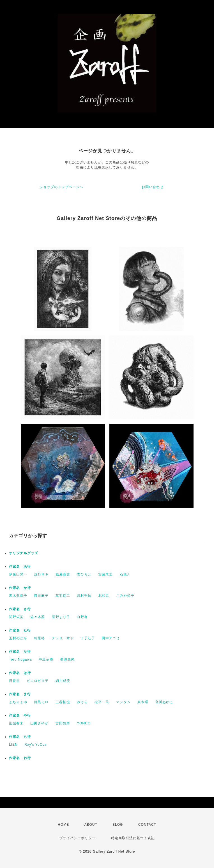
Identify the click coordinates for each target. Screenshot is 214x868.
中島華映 (46, 659)
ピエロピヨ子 (38, 681)
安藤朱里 (105, 574)
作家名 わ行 (20, 758)
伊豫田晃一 (18, 574)
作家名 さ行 (20, 609)
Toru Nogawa (20, 659)
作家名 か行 (20, 588)
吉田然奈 (63, 723)
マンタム (123, 702)
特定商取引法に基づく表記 (133, 838)
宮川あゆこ (164, 702)
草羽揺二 (63, 596)
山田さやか (39, 723)
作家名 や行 (20, 715)
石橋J (124, 574)
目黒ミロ (41, 702)
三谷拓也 (63, 702)
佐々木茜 (38, 617)
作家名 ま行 (20, 694)
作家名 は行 (20, 673)
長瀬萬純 (67, 659)
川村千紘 (84, 596)
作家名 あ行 (20, 567)
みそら (82, 702)
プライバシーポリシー (77, 838)
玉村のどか (18, 638)
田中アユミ (111, 638)
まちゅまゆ (18, 702)
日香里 (14, 681)
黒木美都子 (18, 596)
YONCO (84, 723)
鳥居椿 (39, 638)
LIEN (13, 745)
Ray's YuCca (35, 745)
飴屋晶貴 (63, 574)
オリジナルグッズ (24, 553)
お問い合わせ (153, 187)
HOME (63, 825)
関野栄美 (16, 617)
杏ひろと (84, 574)
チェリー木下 (63, 638)
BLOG (118, 825)
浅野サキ (41, 574)
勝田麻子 (41, 596)
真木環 (143, 702)
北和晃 (104, 596)
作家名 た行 (20, 630)
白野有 (82, 617)
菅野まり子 (61, 617)
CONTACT (147, 825)
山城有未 (16, 723)
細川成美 (63, 681)
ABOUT (91, 825)
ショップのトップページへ (61, 187)
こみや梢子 (125, 596)
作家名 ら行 (20, 737)
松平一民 (102, 702)
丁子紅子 (88, 638)
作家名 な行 (20, 652)
